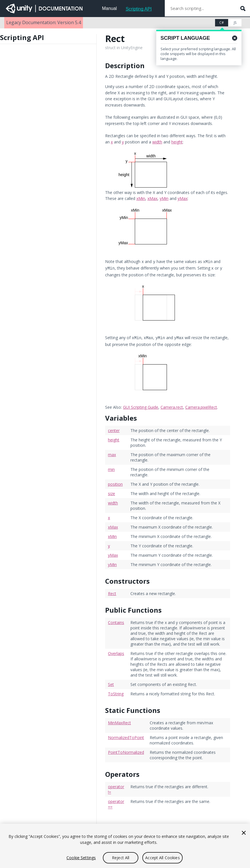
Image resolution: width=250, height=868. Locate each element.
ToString (116, 692)
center (114, 429)
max (112, 453)
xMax (152, 198)
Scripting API (139, 9)
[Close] (244, 833)
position (115, 482)
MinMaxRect (119, 721)
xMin (141, 198)
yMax (183, 198)
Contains (116, 621)
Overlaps (116, 652)
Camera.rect (172, 405)
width (157, 142)
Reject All (121, 858)
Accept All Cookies (163, 858)
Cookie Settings (81, 858)
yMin (164, 198)
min (111, 468)
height (177, 142)
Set (111, 683)
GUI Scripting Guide (141, 405)
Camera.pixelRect (201, 405)
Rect (112, 592)
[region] (125, 846)
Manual (109, 8)
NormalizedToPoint (126, 736)
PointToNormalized (126, 751)
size (112, 492)
